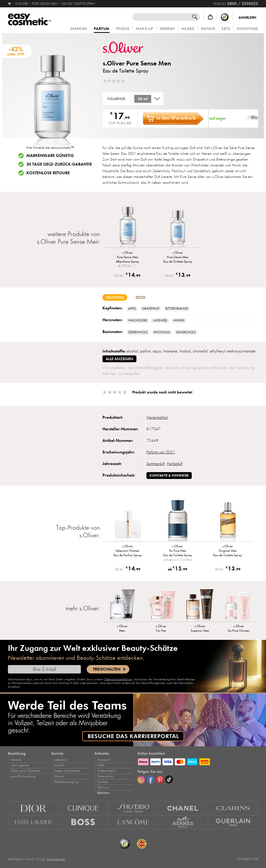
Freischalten (107, 669)
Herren (167, 29)
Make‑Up (144, 29)
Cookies (102, 782)
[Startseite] (10, 4)
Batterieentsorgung (66, 782)
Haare (188, 29)
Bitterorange (177, 309)
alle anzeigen (119, 359)
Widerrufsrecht (107, 771)
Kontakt (59, 765)
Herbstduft (175, 464)
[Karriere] (133, 720)
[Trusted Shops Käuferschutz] (225, 17)
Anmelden (247, 18)
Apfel (132, 309)
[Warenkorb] (210, 17)
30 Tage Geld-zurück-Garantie (59, 164)
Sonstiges (247, 29)
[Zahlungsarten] (198, 761)
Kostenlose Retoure (48, 173)
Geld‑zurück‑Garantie (25, 771)
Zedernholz (138, 332)
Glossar (59, 776)
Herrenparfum (157, 417)
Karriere (103, 793)
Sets (226, 29)
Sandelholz (186, 332)
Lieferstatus (61, 760)
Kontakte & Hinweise (169, 475)
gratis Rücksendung (23, 776)
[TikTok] (169, 779)
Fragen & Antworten (67, 771)
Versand (16, 760)
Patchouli (162, 332)
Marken (79, 29)
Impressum (104, 760)
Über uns (103, 787)
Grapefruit (151, 309)
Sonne (208, 29)
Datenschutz (105, 776)
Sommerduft (156, 464)
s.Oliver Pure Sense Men (137, 63)
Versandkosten (56, 859)
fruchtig (115, 297)
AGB (100, 765)
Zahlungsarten (20, 765)
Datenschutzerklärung (118, 679)
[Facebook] (151, 779)
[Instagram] (141, 779)
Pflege (123, 29)
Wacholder (138, 320)
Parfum (102, 29)
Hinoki (179, 320)
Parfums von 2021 (161, 452)
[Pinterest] (160, 779)
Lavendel (160, 320)
